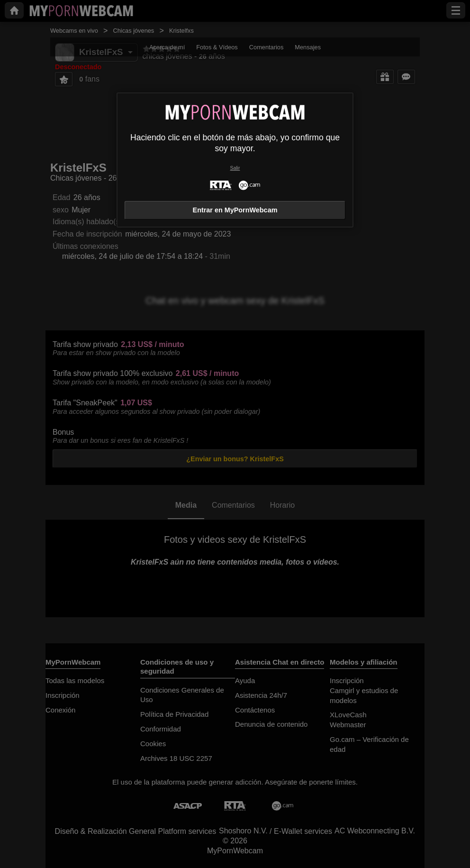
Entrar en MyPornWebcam (235, 210)
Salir (235, 168)
